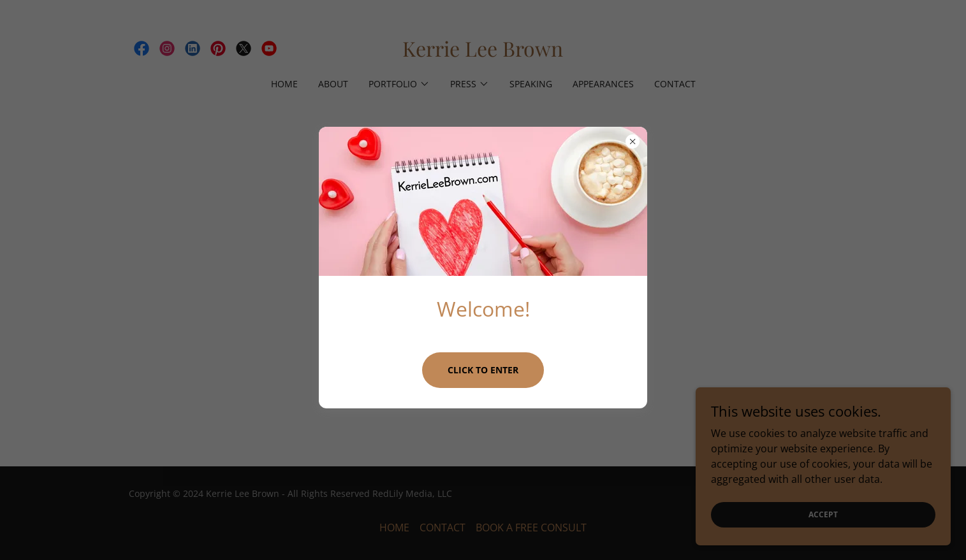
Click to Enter (483, 370)
